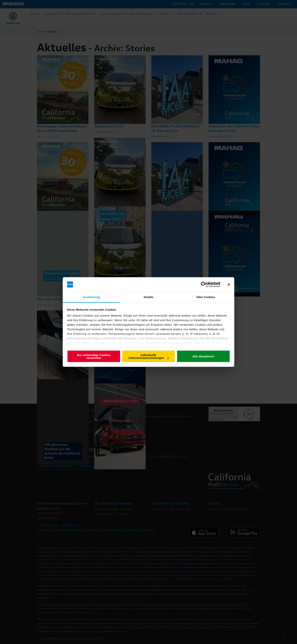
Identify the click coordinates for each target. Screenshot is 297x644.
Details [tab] (148, 297)
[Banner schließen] (229, 285)
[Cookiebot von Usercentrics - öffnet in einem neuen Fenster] (204, 285)
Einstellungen (211, 343)
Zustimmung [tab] (91, 297)
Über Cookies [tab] (206, 297)
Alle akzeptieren (203, 356)
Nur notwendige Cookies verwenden (94, 356)
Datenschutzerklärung (128, 343)
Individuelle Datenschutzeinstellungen (149, 356)
